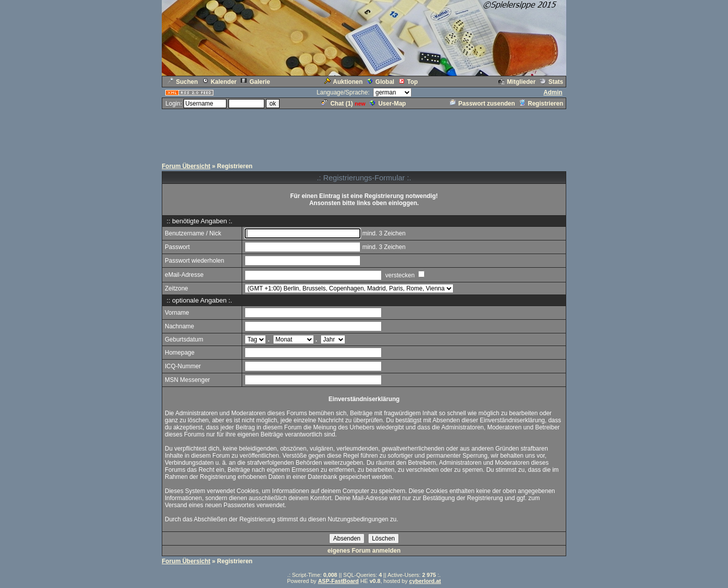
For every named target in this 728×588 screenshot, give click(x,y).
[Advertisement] (364, 133)
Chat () (337, 104)
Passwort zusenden (483, 104)
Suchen (183, 82)
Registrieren (541, 104)
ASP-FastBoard (338, 581)
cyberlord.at (425, 581)
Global (381, 82)
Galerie (255, 82)
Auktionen (344, 82)
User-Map (388, 104)
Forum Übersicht (186, 166)
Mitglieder (517, 82)
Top (408, 82)
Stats (552, 82)
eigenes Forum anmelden (364, 551)
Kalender (219, 82)
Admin (553, 92)
